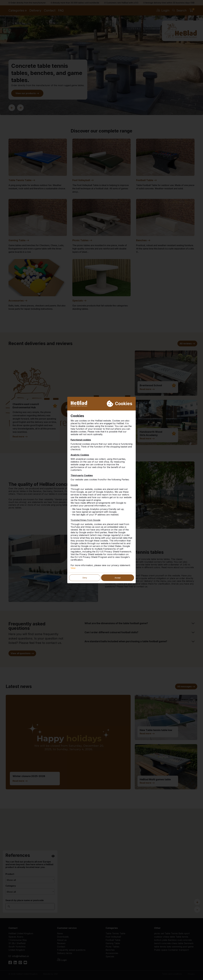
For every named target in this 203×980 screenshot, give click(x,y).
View (73, 568)
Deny (85, 578)
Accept (118, 578)
